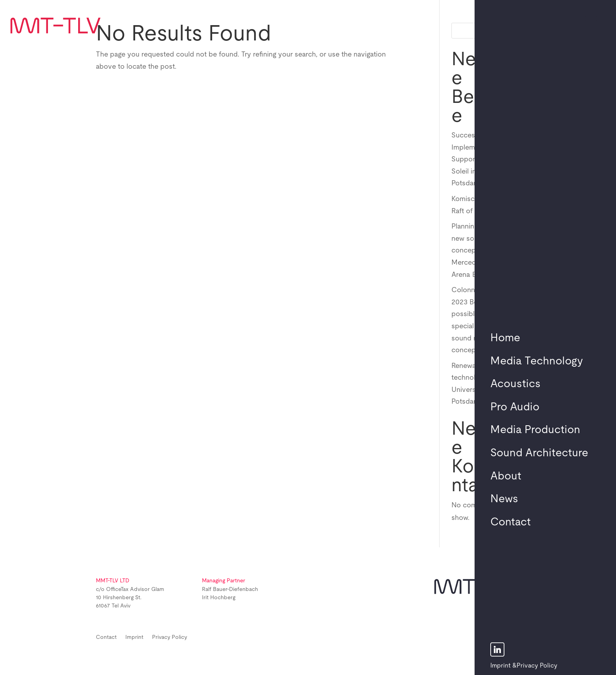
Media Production (535, 430)
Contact (511, 522)
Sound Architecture (539, 453)
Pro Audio (515, 407)
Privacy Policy (537, 666)
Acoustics (515, 384)
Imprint (500, 666)
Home (505, 338)
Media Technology (537, 361)
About (506, 476)
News (504, 499)
